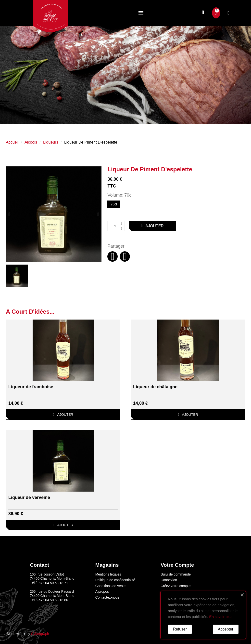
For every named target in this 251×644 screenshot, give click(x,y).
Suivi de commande (176, 574)
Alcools (31, 142)
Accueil (12, 142)
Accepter (226, 629)
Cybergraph (40, 634)
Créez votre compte (176, 586)
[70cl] (114, 204)
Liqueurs (51, 142)
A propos (102, 591)
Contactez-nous (107, 597)
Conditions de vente (111, 586)
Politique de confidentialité (115, 580)
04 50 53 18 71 (56, 583)
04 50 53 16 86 (56, 600)
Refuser (180, 629)
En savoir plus (221, 617)
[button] (203, 13)
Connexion (169, 580)
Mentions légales (108, 574)
